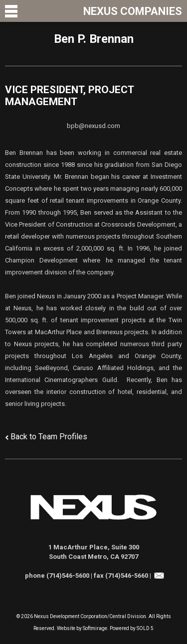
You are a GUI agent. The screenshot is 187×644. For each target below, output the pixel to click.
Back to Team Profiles (49, 437)
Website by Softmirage (82, 628)
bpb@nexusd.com (93, 126)
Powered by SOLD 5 (132, 628)
